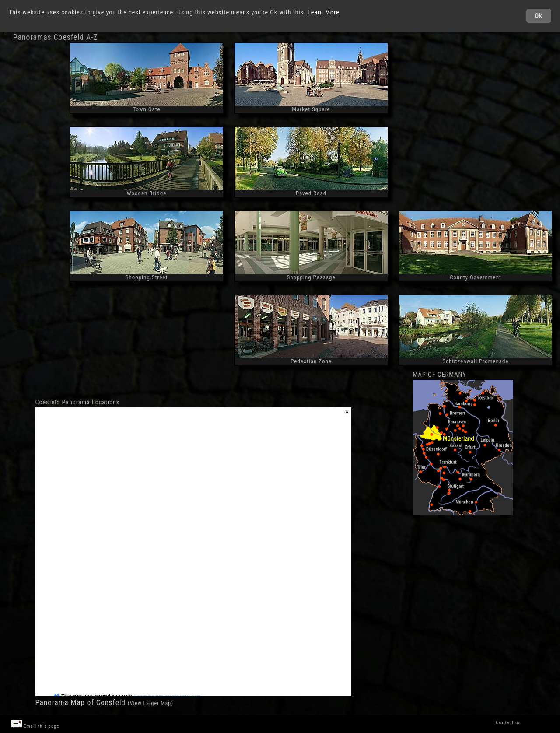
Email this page (35, 724)
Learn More (324, 12)
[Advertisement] (476, 106)
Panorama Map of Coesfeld (82, 702)
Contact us (509, 723)
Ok (539, 16)
